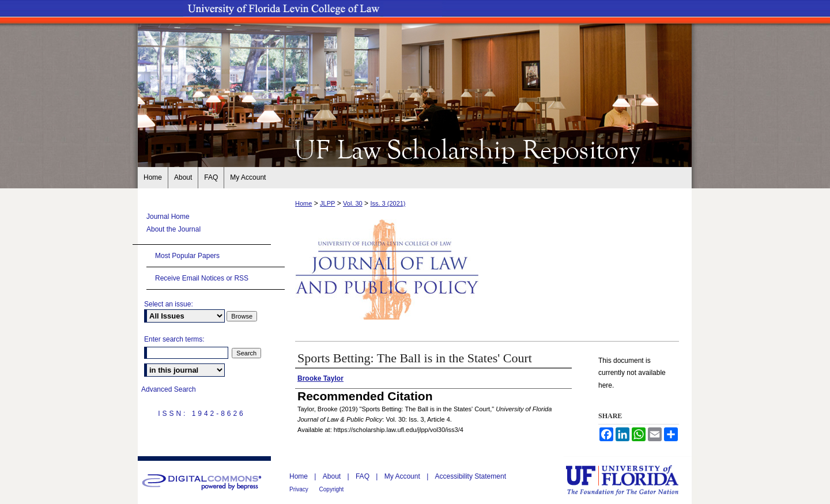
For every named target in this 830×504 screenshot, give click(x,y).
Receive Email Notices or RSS (202, 278)
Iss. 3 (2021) (388, 203)
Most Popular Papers (187, 256)
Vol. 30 (353, 203)
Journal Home (168, 217)
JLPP (327, 203)
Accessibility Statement (471, 476)
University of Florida (631, 480)
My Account (403, 476)
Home (303, 203)
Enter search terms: (174, 339)
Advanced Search (169, 389)
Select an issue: (169, 304)
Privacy (300, 489)
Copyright (332, 489)
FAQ (363, 476)
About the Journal (173, 229)
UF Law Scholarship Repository (415, 149)
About (333, 476)
